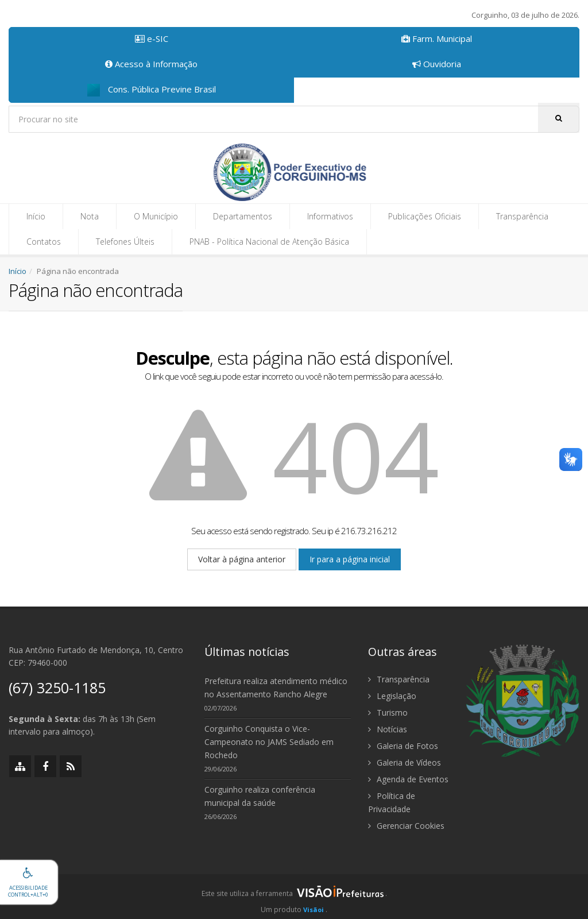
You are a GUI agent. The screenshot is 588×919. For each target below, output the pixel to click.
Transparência (522, 216)
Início (36, 216)
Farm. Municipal (437, 38)
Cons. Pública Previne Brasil (152, 90)
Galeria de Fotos (403, 746)
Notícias (388, 729)
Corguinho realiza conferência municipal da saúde (260, 796)
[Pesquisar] (559, 118)
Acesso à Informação (151, 64)
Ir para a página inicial (350, 559)
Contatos (44, 242)
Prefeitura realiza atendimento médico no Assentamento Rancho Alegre (276, 688)
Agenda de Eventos (408, 779)
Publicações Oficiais (425, 216)
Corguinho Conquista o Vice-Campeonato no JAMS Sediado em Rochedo (269, 742)
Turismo (388, 713)
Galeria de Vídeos (405, 762)
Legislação (392, 696)
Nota (90, 216)
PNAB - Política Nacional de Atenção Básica (269, 242)
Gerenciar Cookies (406, 826)
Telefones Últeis (125, 242)
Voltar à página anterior (242, 559)
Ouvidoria (437, 64)
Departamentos (243, 216)
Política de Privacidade (392, 802)
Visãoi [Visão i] (314, 910)
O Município (156, 216)
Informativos (330, 216)
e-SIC (152, 38)
